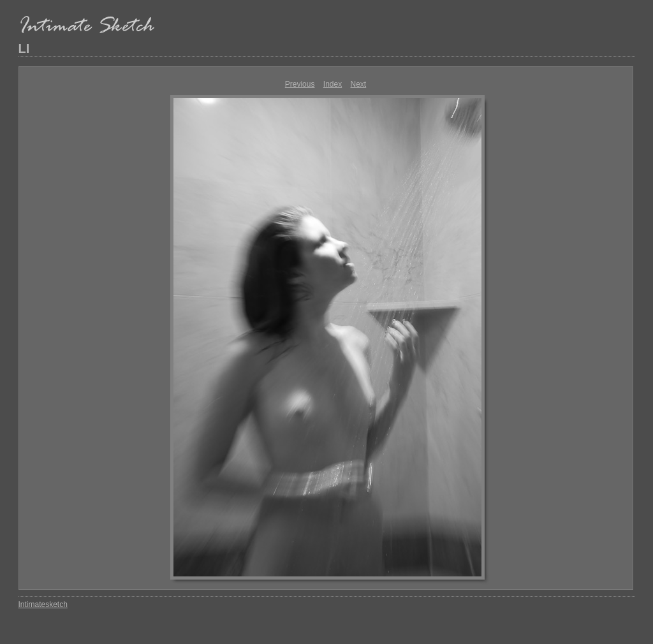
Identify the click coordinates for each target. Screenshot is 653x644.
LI (24, 48)
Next (359, 84)
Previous (300, 84)
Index (333, 84)
